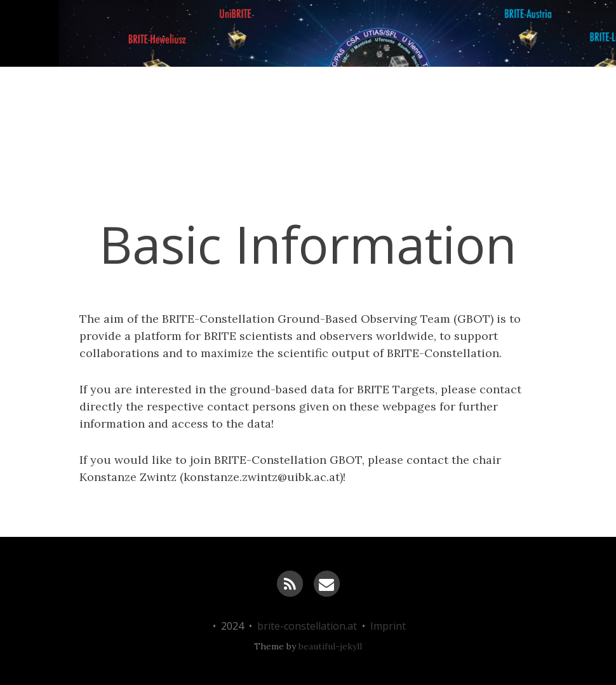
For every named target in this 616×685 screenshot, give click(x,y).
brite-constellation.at (307, 626)
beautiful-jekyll (330, 646)
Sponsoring (383, 203)
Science (188, 203)
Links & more (563, 203)
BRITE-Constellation (69, 172)
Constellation (285, 203)
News (113, 203)
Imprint (388, 626)
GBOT (472, 203)
